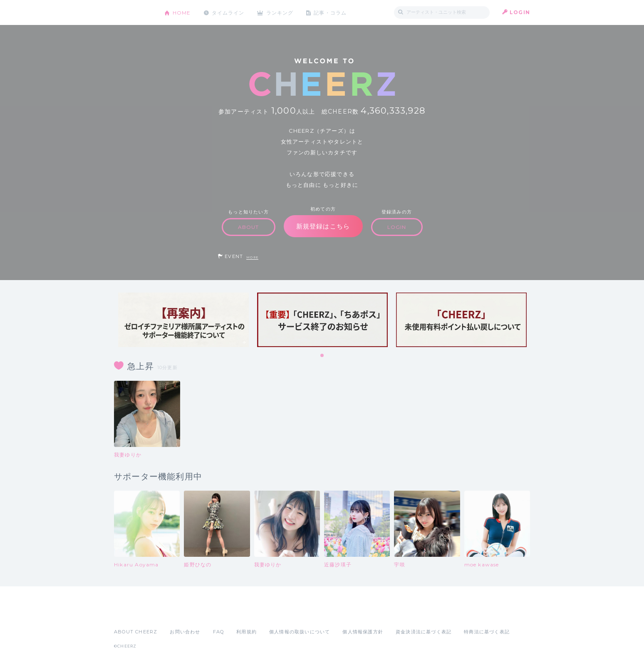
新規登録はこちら (323, 226)
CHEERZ (133, 13)
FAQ (219, 632)
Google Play (177, 613)
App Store (133, 613)
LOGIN (520, 12)
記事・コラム (331, 12)
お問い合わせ (185, 632)
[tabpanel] (183, 320)
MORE (252, 257)
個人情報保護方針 (363, 632)
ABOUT (249, 227)
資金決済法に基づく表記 (424, 632)
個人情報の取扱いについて (300, 632)
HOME (182, 12)
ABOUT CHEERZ (136, 632)
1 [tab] (322, 356)
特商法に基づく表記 (487, 632)
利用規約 (246, 632)
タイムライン (228, 12)
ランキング (281, 12)
